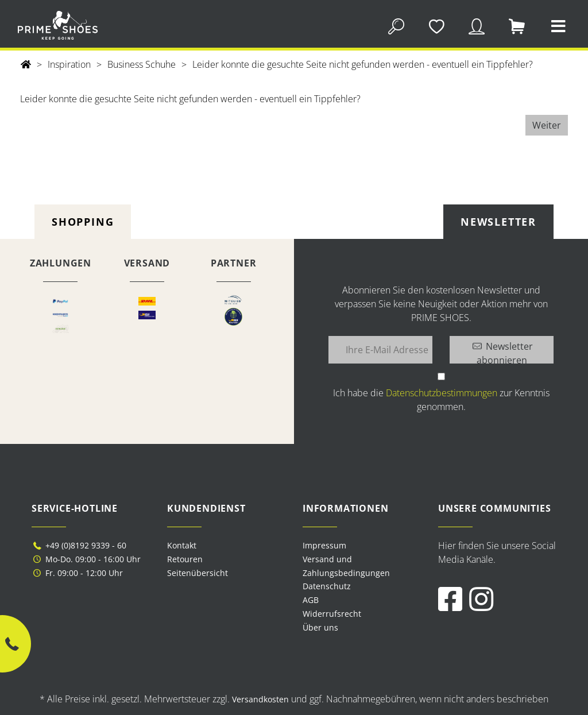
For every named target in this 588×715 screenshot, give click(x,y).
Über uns (320, 627)
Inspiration (69, 64)
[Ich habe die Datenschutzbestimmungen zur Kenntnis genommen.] (441, 376)
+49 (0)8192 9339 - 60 (79, 545)
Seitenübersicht (198, 573)
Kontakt (182, 545)
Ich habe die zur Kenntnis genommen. (441, 400)
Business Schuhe (142, 64)
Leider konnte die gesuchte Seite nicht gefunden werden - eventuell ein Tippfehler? (363, 64)
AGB (311, 600)
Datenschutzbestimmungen (442, 393)
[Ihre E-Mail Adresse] (380, 350)
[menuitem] (362, 546)
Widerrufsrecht (332, 614)
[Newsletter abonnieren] (502, 350)
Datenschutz (327, 586)
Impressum (324, 545)
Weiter (547, 125)
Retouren (185, 559)
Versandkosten (260, 699)
